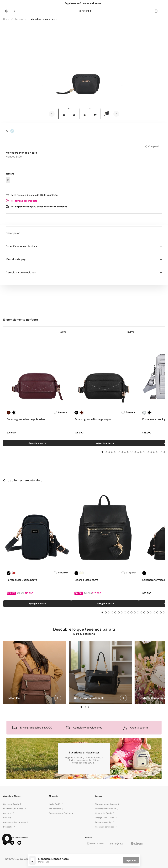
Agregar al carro (37, 443)
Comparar (61, 412)
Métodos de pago (84, 259)
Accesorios (21, 19)
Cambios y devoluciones (84, 272)
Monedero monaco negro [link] (44, 19)
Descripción (84, 233)
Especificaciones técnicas (84, 246)
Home (6, 19)
